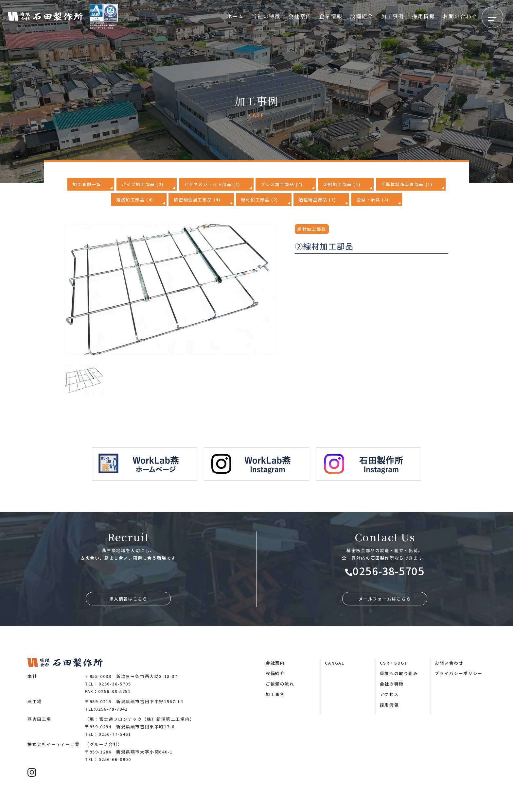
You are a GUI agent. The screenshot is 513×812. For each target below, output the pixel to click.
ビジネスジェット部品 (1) (212, 184)
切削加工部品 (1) (342, 184)
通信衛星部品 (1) (317, 200)
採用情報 (423, 16)
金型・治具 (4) (373, 200)
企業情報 (331, 16)
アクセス (389, 694)
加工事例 (393, 16)
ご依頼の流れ (280, 684)
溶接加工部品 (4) (135, 200)
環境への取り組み (399, 673)
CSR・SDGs (394, 663)
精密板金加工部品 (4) (197, 200)
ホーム (235, 16)
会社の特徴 (392, 684)
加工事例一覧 (87, 184)
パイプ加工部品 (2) (143, 184)
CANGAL (335, 663)
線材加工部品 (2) (260, 200)
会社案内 (300, 16)
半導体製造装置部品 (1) (407, 184)
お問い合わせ (460, 16)
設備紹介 (362, 16)
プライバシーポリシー (459, 673)
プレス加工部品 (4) (282, 184)
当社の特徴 (266, 16)
